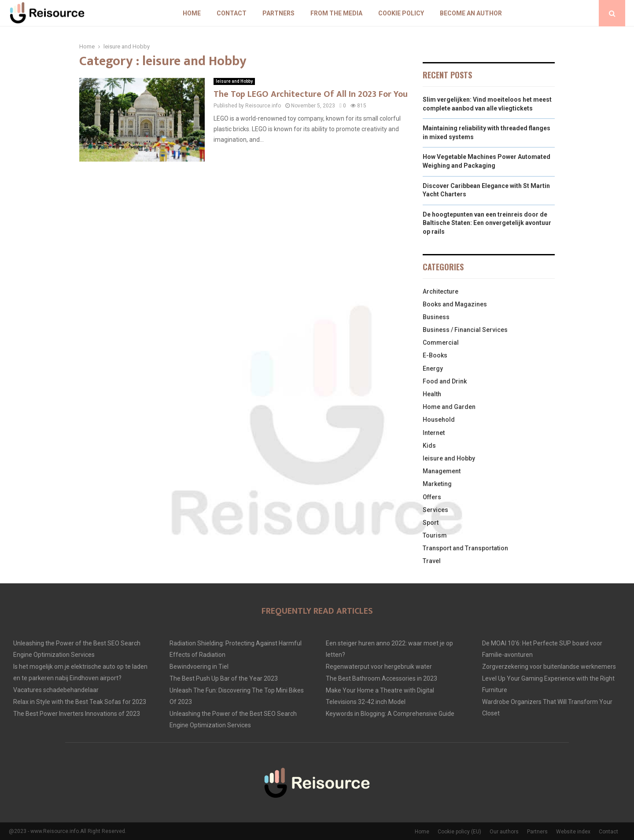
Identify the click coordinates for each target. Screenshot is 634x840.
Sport (431, 523)
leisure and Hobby (234, 81)
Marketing (437, 484)
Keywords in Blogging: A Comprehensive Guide (390, 714)
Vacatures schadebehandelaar (56, 690)
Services (435, 510)
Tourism (435, 535)
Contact (232, 13)
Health (432, 394)
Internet (434, 433)
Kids (429, 446)
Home (192, 13)
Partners (278, 13)
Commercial (441, 343)
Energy (433, 368)
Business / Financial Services (465, 330)
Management (442, 471)
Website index (573, 832)
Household (439, 420)
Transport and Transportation (465, 548)
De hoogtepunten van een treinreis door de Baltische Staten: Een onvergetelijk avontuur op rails (487, 223)
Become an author (471, 13)
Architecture (440, 291)
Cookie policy (401, 13)
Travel (432, 561)
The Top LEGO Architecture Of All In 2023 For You (311, 94)
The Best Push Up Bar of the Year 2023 (224, 678)
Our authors (504, 832)
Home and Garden (449, 407)
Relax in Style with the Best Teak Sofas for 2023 (80, 702)
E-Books (435, 355)
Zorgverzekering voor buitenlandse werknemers (549, 667)
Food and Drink (445, 381)
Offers (432, 497)
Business (436, 317)
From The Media (336, 13)
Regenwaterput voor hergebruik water (379, 667)
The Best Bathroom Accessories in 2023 (382, 678)
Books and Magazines (455, 304)
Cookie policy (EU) (459, 832)
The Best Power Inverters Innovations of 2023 (77, 714)
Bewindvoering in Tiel (199, 667)
